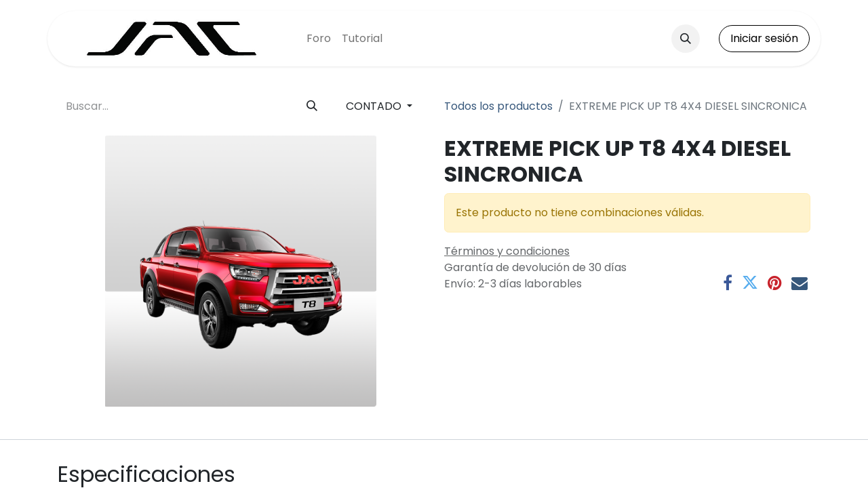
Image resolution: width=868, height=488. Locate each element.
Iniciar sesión (764, 38)
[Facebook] (728, 283)
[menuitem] (319, 39)
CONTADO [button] (375, 106)
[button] (686, 39)
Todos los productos (498, 106)
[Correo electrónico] (800, 283)
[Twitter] (750, 283)
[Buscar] (312, 106)
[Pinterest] (775, 283)
